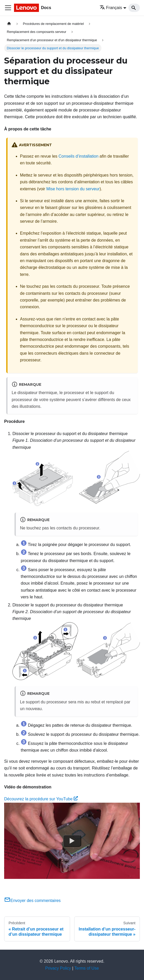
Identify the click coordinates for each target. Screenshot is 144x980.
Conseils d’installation (79, 156)
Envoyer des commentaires (32, 901)
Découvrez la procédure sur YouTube (41, 799)
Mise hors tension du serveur (73, 189)
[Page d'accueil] (9, 24)
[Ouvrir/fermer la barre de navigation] (8, 8)
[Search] (134, 8)
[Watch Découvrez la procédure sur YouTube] (72, 841)
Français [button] (111, 8)
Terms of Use (87, 968)
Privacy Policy (58, 968)
